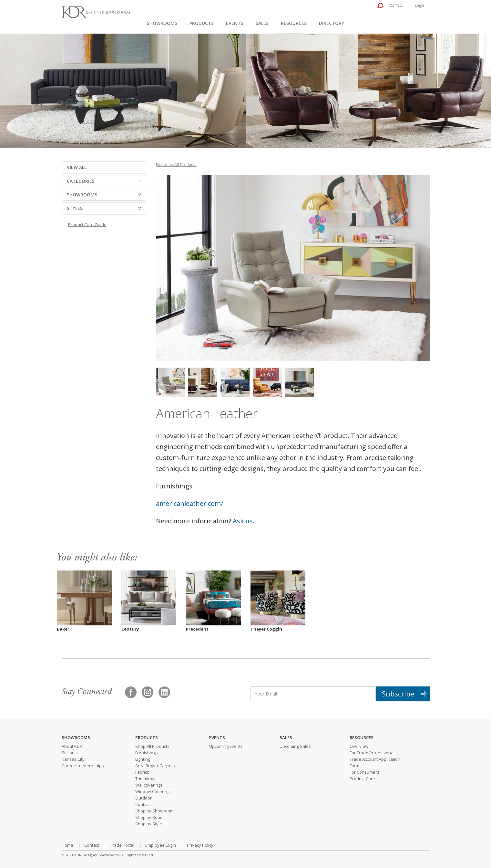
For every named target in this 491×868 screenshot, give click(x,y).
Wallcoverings (149, 785)
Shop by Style (149, 824)
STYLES (75, 208)
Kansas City (73, 759)
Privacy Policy (200, 845)
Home (67, 845)
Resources (294, 23)
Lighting (143, 759)
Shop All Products (152, 746)
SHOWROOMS (82, 195)
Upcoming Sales (295, 746)
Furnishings (147, 753)
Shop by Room (149, 817)
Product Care (362, 779)
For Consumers (364, 772)
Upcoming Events (226, 746)
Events (235, 23)
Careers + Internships (83, 766)
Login (419, 5)
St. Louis (70, 753)
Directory (332, 23)
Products (202, 23)
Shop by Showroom (154, 811)
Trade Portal (122, 845)
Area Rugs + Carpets (155, 766)
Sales (262, 23)
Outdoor (143, 798)
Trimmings (145, 779)
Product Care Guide (87, 225)
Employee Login (161, 845)
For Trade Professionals (373, 753)
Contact (396, 5)
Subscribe (398, 694)
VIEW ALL (77, 167)
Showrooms (162, 23)
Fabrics (142, 772)
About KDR (72, 746)
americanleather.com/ (189, 503)
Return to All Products (176, 165)
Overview (359, 746)
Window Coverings (153, 791)
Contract (143, 804)
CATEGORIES (81, 181)
